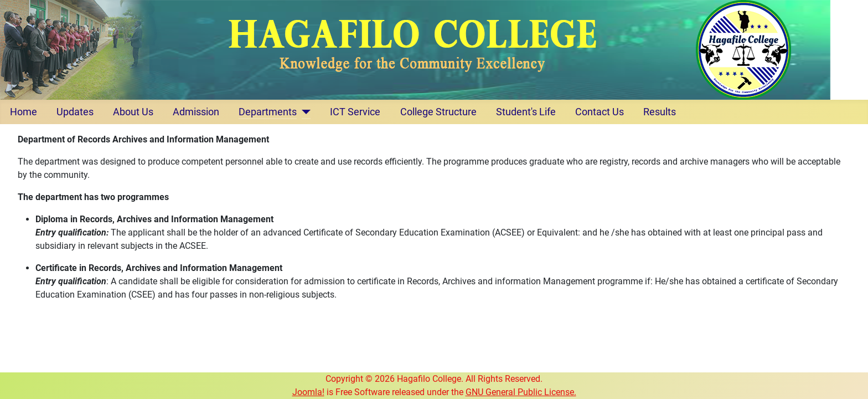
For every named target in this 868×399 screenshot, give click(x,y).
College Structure (438, 112)
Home (24, 112)
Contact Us (600, 112)
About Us (133, 112)
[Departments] (304, 112)
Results (660, 112)
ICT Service (355, 112)
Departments (268, 112)
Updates (75, 112)
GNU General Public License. (521, 392)
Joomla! (308, 392)
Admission (196, 112)
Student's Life (526, 112)
